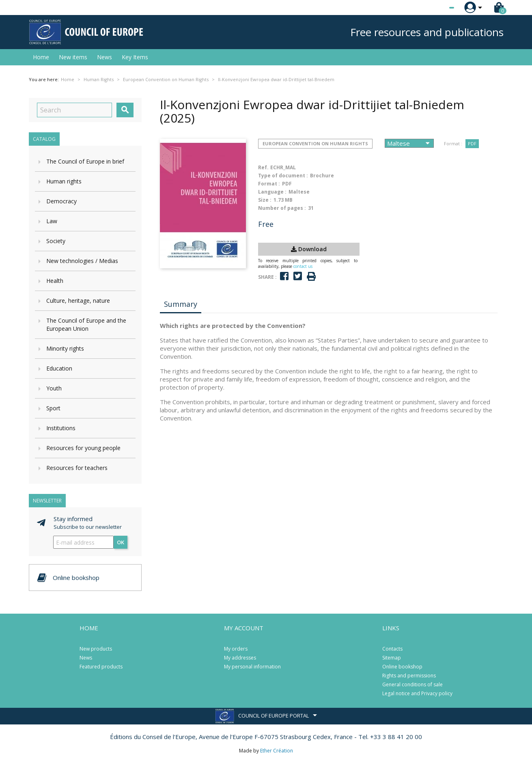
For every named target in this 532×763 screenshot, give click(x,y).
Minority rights (65, 348)
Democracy (61, 201)
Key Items (135, 57)
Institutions (61, 428)
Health (55, 281)
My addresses (240, 658)
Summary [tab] (181, 304)
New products (96, 649)
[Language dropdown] (436, 8)
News (104, 57)
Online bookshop (402, 667)
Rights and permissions (409, 676)
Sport (53, 408)
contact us (303, 266)
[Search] (74, 110)
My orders (236, 649)
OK (121, 542)
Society (56, 241)
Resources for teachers (77, 468)
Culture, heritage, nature (78, 301)
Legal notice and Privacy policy (417, 693)
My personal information (252, 667)
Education (59, 368)
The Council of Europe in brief (85, 161)
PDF (472, 143)
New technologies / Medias (82, 261)
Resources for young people (83, 448)
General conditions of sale (412, 684)
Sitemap (392, 658)
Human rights (64, 181)
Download (309, 249)
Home (41, 57)
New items (73, 57)
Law (52, 221)
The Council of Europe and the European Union (86, 324)
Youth (54, 388)
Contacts (392, 649)
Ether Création (277, 751)
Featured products (101, 667)
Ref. (263, 167)
